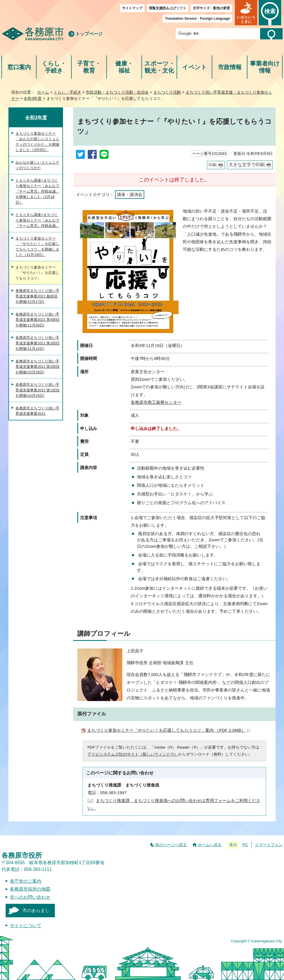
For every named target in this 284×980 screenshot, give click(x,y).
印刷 (213, 165)
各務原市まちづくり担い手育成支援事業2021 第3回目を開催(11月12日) (38, 343)
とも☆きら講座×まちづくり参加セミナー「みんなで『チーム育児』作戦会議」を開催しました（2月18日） (37, 191)
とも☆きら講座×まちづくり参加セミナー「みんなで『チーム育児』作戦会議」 (37, 220)
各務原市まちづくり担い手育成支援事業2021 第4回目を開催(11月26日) (38, 320)
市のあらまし (36, 910)
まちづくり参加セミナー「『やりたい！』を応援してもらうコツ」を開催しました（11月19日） (37, 247)
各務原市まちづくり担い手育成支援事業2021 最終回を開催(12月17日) (37, 296)
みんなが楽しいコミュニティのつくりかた (37, 165)
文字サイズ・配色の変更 (211, 8)
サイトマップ (132, 8)
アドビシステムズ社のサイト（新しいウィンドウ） (133, 754)
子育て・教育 (89, 67)
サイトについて (26, 926)
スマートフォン (269, 845)
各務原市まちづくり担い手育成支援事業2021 (37, 411)
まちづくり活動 (167, 92)
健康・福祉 (124, 67)
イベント (195, 67)
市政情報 (230, 67)
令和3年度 (33, 98)
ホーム (43, 92)
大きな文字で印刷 (247, 165)
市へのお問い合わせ (30, 897)
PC (245, 845)
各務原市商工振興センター (156, 402)
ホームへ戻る (210, 845)
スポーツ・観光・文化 (159, 67)
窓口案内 (19, 67)
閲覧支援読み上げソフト (168, 8)
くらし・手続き (54, 67)
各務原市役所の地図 (30, 889)
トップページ (89, 34)
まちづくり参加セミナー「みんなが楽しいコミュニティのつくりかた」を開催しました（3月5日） (37, 142)
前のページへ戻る (171, 845)
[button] (246, 13)
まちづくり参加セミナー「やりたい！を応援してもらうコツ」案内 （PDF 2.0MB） (169, 730)
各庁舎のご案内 (26, 881)
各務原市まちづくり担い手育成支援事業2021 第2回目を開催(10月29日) (38, 367)
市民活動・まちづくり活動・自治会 (117, 92)
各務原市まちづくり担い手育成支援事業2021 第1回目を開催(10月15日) (38, 390)
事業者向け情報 (265, 67)
